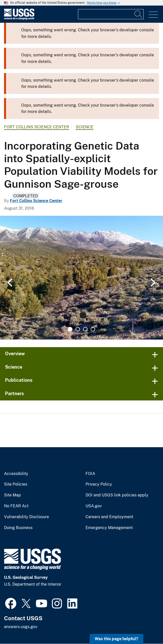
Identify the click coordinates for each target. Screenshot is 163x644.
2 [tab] (78, 329)
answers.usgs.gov (21, 627)
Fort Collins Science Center (37, 127)
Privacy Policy (99, 484)
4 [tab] (93, 329)
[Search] (139, 14)
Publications (19, 380)
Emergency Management (109, 528)
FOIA (90, 474)
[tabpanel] (82, 278)
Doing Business (18, 528)
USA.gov (94, 506)
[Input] (111, 14)
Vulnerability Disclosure (26, 517)
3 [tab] (85, 329)
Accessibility (16, 474)
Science (85, 127)
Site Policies (16, 484)
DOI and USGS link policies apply (117, 495)
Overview (15, 354)
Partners (15, 393)
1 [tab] (70, 329)
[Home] (19, 19)
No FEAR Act (16, 506)
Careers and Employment (109, 517)
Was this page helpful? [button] (116, 639)
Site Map (12, 495)
